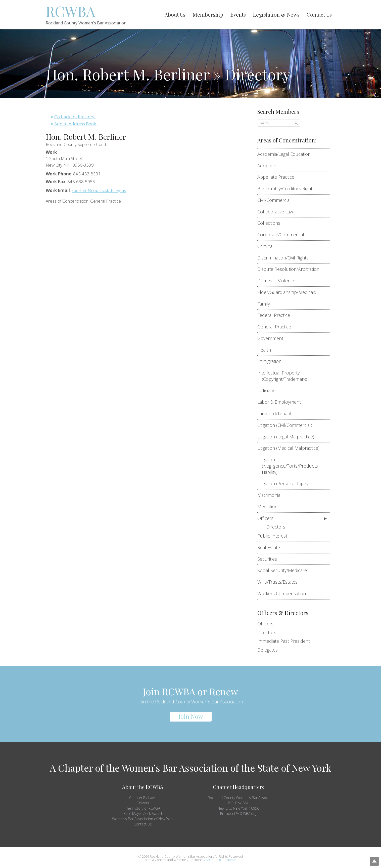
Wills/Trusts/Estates (280, 582)
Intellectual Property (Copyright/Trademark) (284, 376)
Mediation (270, 507)
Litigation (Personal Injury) (286, 483)
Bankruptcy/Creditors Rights (288, 188)
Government (273, 338)
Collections (271, 223)
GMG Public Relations (220, 860)
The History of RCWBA (143, 808)
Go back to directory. (75, 117)
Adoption (269, 166)
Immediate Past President (284, 641)
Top (369, 856)
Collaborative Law (277, 212)
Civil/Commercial (276, 200)
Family (266, 304)
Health (266, 350)
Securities (269, 559)
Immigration (272, 361)
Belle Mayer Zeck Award (143, 814)
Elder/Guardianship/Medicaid (289, 292)
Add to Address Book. (76, 124)
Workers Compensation (284, 593)
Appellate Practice (278, 177)
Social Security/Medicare (284, 570)
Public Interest (275, 536)
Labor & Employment (281, 402)
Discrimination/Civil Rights (285, 258)
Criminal (268, 246)
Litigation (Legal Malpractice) (288, 437)
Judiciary (268, 391)
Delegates (268, 650)
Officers (268, 518)
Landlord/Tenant (277, 413)
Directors (276, 527)
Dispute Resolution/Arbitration (291, 269)
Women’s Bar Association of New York (143, 819)
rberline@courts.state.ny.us (99, 190)
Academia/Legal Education (286, 154)
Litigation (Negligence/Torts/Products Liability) (290, 466)
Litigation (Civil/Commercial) (287, 425)
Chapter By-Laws (143, 798)
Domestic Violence (279, 281)
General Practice (276, 327)
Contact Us (143, 824)
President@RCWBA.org (238, 814)
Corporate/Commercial (283, 235)
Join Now (191, 716)
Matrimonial (272, 495)
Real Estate (271, 547)
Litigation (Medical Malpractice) (291, 448)
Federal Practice (276, 315)
